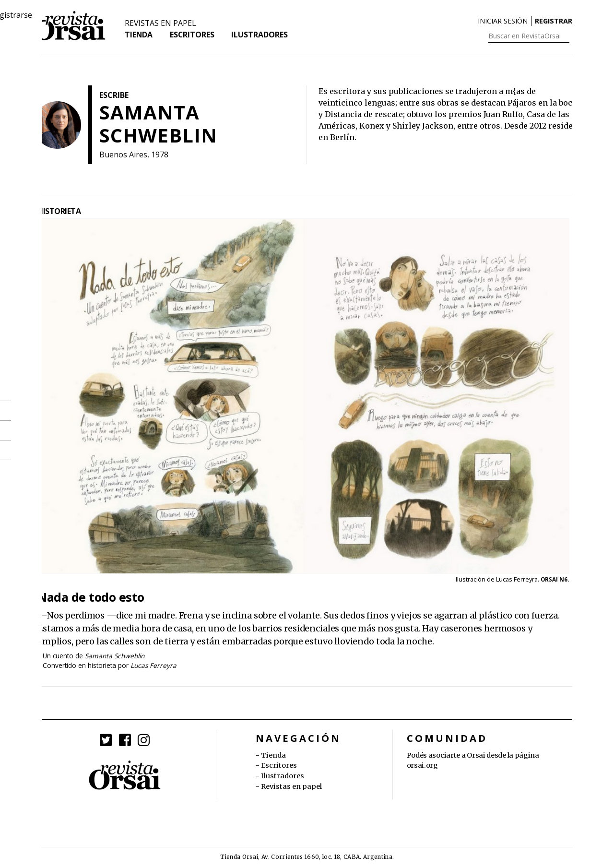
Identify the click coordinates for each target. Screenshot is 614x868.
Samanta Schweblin (115, 656)
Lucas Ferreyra (153, 665)
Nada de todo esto (91, 597)
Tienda (139, 36)
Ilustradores (261, 36)
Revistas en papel (161, 25)
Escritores (193, 36)
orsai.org (422, 765)
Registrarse (558, 21)
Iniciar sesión (503, 21)
